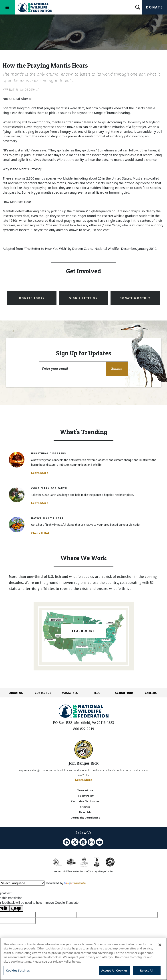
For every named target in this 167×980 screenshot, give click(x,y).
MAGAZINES (70, 693)
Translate (75, 883)
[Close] (160, 945)
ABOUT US (16, 693)
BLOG (97, 693)
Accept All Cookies (114, 970)
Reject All (147, 970)
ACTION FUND (124, 693)
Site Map (85, 807)
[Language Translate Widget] (22, 883)
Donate (155, 7)
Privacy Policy (85, 796)
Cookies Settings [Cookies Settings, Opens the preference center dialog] (18, 970)
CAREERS (151, 693)
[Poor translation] (16, 908)
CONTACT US (43, 693)
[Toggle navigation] (7, 7)
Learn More (40, 473)
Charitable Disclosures (85, 801)
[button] (117, 369)
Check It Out (40, 533)
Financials (85, 812)
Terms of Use (85, 791)
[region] (83, 959)
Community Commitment (85, 818)
